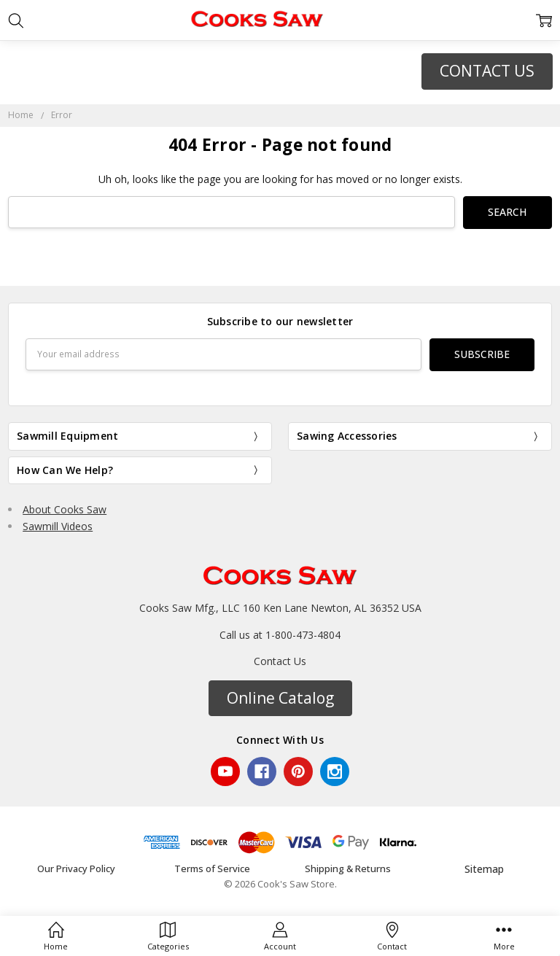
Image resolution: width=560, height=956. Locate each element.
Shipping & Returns (348, 868)
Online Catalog (280, 697)
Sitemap (484, 868)
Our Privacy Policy (76, 868)
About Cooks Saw (65, 509)
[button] (487, 71)
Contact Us (280, 661)
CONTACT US (487, 71)
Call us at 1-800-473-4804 (280, 634)
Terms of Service (212, 868)
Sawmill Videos (58, 525)
